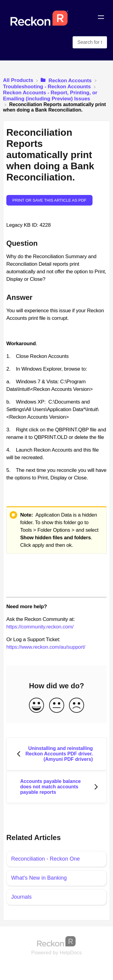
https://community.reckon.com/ (40, 627)
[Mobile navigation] (101, 18)
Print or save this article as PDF (49, 200)
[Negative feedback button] (77, 706)
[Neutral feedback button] (57, 706)
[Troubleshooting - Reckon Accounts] (48, 87)
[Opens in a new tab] (57, 941)
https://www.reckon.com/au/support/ (46, 647)
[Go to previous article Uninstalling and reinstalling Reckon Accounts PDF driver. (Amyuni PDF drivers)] (56, 754)
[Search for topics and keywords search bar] (90, 42)
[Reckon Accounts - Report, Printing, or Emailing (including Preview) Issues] (56, 96)
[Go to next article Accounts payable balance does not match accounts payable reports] (56, 787)
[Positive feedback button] (36, 706)
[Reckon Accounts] (67, 80)
